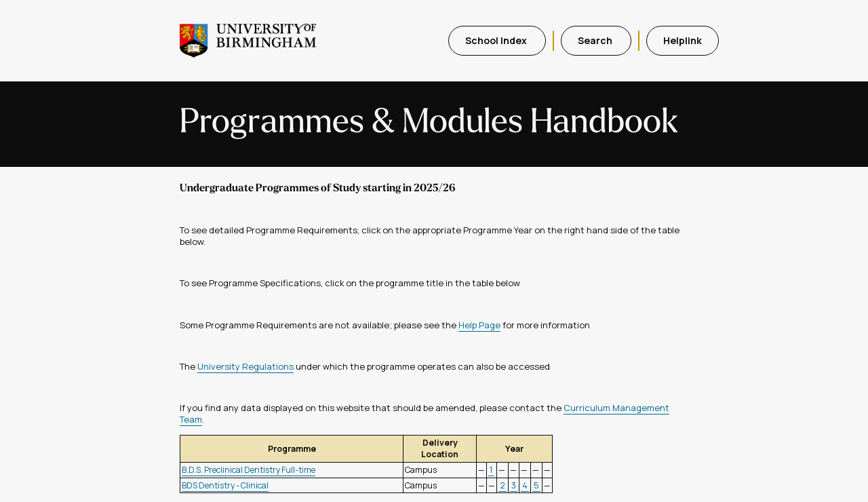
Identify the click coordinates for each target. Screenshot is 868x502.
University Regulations (245, 366)
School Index (497, 40)
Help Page (479, 325)
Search (596, 40)
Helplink (683, 40)
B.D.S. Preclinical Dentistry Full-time (249, 470)
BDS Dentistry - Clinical (225, 485)
